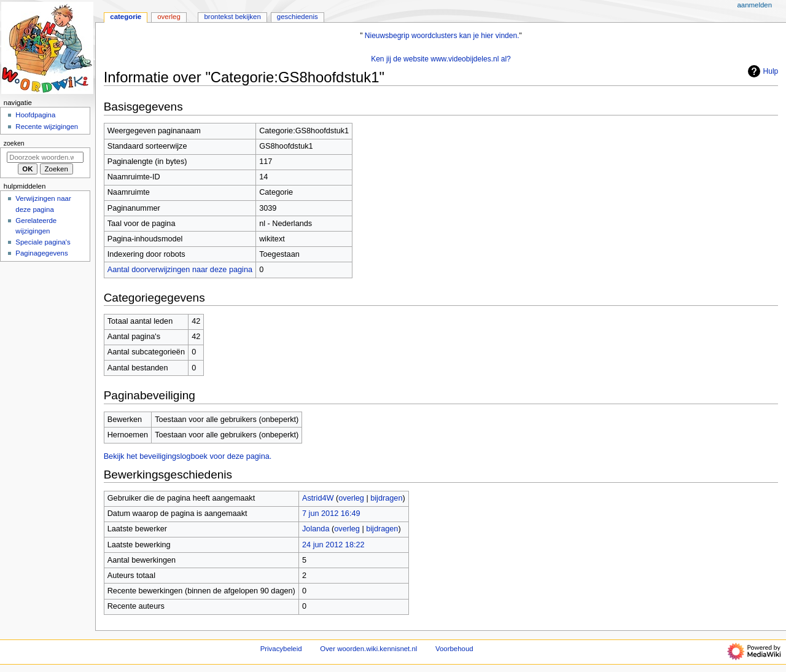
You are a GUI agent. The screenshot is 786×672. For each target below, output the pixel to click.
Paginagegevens (41, 253)
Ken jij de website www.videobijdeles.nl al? (441, 59)
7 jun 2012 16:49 (331, 514)
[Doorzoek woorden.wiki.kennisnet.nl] (45, 157)
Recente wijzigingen (47, 127)
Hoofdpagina (35, 115)
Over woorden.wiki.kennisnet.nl (368, 649)
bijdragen (386, 498)
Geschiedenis (298, 17)
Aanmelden (754, 5)
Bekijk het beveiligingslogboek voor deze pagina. (188, 456)
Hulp (762, 71)
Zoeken (14, 143)
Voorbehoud (454, 649)
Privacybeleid (281, 649)
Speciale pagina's (43, 242)
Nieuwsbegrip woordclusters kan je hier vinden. (442, 36)
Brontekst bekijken (232, 17)
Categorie (126, 17)
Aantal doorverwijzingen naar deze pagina (180, 270)
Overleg (169, 17)
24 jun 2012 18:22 (333, 545)
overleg (351, 498)
